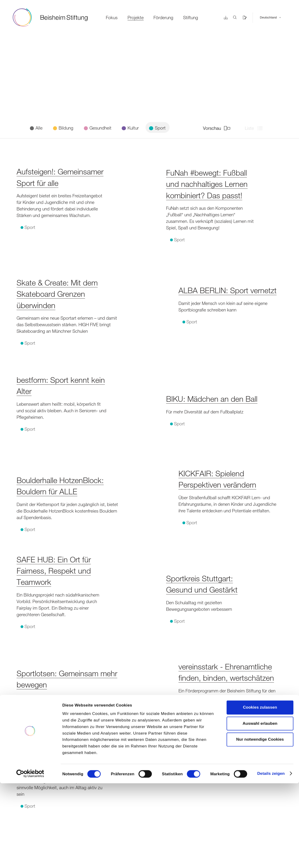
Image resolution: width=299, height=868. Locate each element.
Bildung (65, 128)
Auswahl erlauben (260, 808)
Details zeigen (271, 858)
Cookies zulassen (260, 792)
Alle (38, 128)
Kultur (133, 128)
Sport (160, 128)
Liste (255, 128)
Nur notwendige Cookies (260, 824)
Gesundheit (100, 128)
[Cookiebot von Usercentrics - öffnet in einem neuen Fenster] (30, 858)
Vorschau (218, 128)
